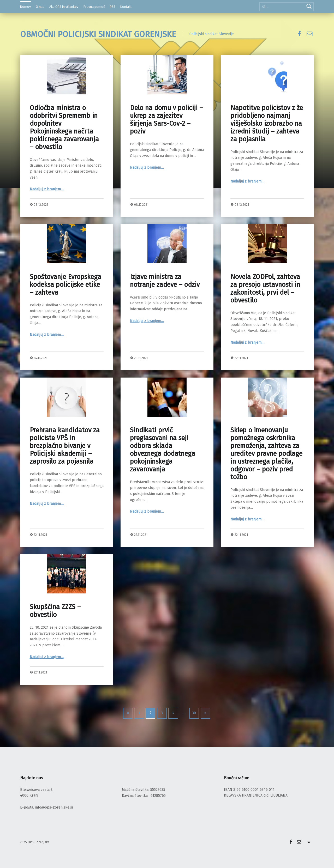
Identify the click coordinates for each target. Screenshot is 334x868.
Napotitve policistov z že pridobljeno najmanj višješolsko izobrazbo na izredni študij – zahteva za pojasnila (267, 123)
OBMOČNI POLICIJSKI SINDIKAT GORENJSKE (98, 34)
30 (194, 713)
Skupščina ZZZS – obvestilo (55, 611)
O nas (40, 7)
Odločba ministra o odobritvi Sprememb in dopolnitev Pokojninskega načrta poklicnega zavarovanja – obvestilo (64, 127)
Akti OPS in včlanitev (64, 7)
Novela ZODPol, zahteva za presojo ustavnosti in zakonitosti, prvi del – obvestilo (265, 289)
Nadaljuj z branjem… (47, 189)
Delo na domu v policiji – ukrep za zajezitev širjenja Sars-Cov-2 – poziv (166, 120)
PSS (113, 7)
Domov (25, 7)
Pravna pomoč (94, 7)
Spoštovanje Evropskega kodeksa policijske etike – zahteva (65, 285)
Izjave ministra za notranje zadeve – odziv (165, 281)
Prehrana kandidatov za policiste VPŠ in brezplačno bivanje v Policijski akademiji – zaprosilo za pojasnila (65, 446)
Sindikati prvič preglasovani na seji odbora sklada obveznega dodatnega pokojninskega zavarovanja (163, 450)
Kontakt (126, 7)
